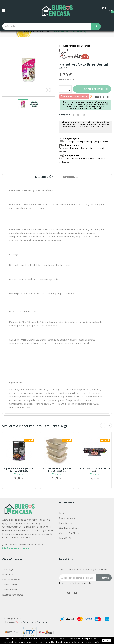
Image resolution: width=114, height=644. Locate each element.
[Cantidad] (64, 89)
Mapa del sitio (66, 538)
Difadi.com (28, 622)
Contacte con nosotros (71, 533)
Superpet (19, 474)
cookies (19, 639)
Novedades (8, 575)
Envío (62, 513)
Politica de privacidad (82, 583)
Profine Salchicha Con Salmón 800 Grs (95, 470)
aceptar (107, 640)
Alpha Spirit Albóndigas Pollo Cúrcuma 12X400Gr (19, 470)
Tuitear (78, 115)
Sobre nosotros (67, 518)
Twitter (69, 593)
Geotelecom (43, 622)
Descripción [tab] (44, 177)
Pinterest (84, 115)
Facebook (62, 593)
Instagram (76, 593)
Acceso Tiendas (10, 590)
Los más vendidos (11, 580)
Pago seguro (65, 523)
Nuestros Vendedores (13, 595)
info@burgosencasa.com (16, 548)
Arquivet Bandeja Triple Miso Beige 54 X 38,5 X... (57, 470)
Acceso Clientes (10, 585)
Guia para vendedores (70, 528)
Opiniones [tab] (71, 177)
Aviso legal (8, 570)
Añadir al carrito (96, 89)
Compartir (74, 115)
